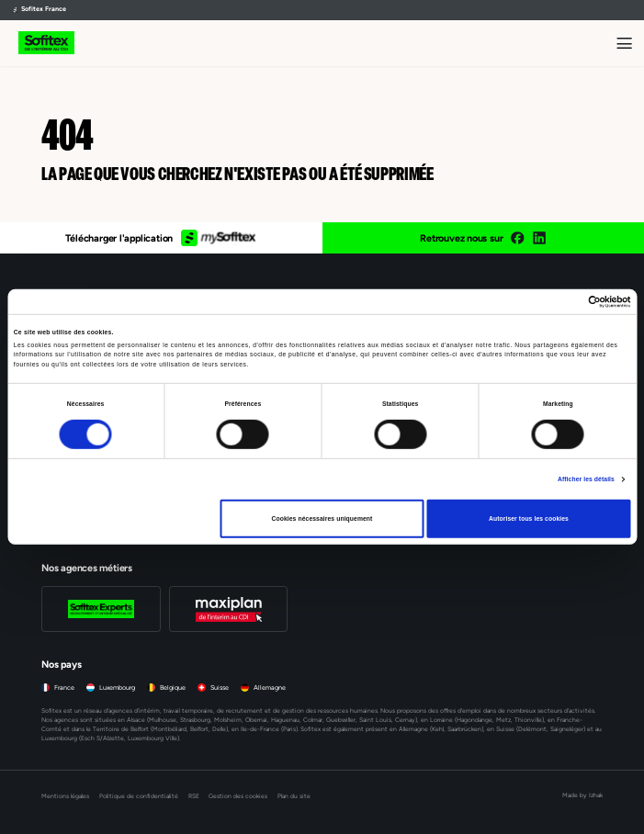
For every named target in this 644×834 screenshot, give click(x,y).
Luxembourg (117, 687)
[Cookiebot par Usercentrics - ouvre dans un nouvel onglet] (550, 302)
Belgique (173, 687)
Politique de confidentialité (139, 796)
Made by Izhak (582, 795)
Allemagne (270, 687)
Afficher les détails (586, 479)
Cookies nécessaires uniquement (322, 518)
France (64, 687)
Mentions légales (65, 796)
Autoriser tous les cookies (529, 518)
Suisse (220, 687)
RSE (194, 796)
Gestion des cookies (238, 796)
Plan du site (294, 796)
